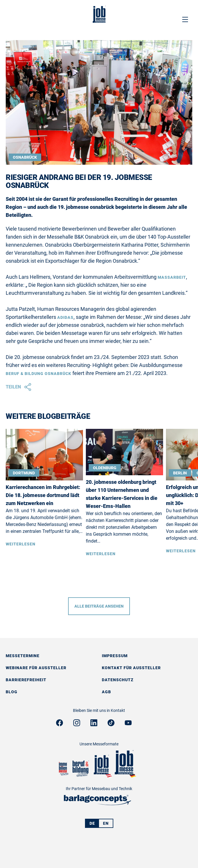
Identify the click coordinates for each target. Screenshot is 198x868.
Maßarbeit (172, 277)
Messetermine (23, 656)
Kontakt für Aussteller (131, 668)
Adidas (65, 317)
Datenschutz (118, 680)
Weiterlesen (21, 544)
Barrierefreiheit (26, 680)
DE (92, 823)
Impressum (115, 656)
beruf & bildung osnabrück (38, 374)
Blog (12, 692)
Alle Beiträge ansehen (99, 606)
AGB (106, 692)
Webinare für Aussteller (36, 668)
